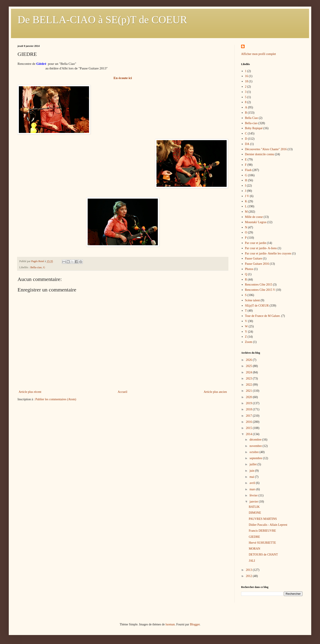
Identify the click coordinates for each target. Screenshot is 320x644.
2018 (249, 409)
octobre (254, 452)
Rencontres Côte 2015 (259, 285)
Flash (248, 170)
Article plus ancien (215, 392)
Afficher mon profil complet (259, 54)
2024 (249, 372)
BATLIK (254, 507)
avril (253, 483)
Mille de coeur (254, 217)
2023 (249, 378)
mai (252, 477)
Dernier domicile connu (260, 154)
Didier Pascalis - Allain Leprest (268, 525)
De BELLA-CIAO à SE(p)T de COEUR (102, 20)
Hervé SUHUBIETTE (262, 543)
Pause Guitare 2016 (257, 264)
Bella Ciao (252, 118)
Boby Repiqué (254, 128)
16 (247, 76)
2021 (249, 391)
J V (247, 196)
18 (247, 81)
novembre (256, 446)
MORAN (254, 549)
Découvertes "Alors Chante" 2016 (266, 149)
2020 (249, 397)
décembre (256, 440)
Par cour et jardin (256, 243)
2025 (249, 366)
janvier (254, 502)
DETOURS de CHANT (263, 555)
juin (252, 471)
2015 (249, 428)
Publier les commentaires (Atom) (56, 399)
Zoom (249, 342)
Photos (249, 269)
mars (253, 489)
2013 (249, 570)
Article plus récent (30, 392)
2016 (249, 422)
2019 (249, 403)
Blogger (195, 624)
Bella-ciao (36, 267)
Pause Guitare (254, 258)
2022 (249, 385)
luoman (170, 624)
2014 (249, 434)
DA (247, 144)
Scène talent (252, 300)
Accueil (123, 392)
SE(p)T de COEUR (257, 306)
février (254, 495)
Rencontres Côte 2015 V (260, 290)
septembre (256, 458)
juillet (253, 464)
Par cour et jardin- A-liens (261, 248)
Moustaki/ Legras (256, 222)
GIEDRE (254, 537)
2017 (249, 416)
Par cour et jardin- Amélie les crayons (268, 253)
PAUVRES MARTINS (263, 519)
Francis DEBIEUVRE (262, 531)
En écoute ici (123, 78)
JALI (252, 561)
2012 (249, 576)
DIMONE (255, 513)
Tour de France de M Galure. (263, 316)
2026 (249, 360)
